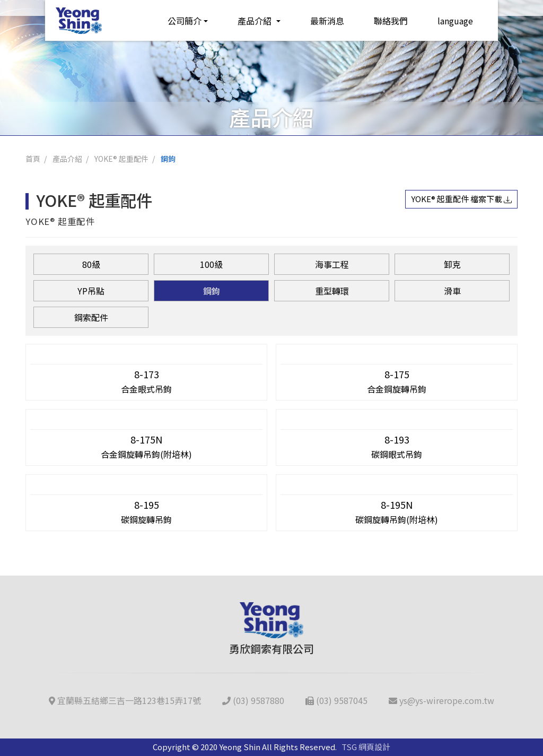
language (446, 20)
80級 (91, 264)
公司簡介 (175, 20)
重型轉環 (332, 291)
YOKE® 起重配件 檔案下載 (461, 199)
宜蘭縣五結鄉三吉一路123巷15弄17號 (125, 700)
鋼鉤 (168, 159)
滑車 (452, 291)
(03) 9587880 (253, 700)
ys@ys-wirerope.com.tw (441, 700)
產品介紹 (247, 20)
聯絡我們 (381, 20)
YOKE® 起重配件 (121, 159)
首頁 (33, 159)
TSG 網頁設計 (366, 747)
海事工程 (332, 264)
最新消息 (318, 20)
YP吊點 (91, 291)
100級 (211, 264)
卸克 (452, 264)
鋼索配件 (91, 317)
